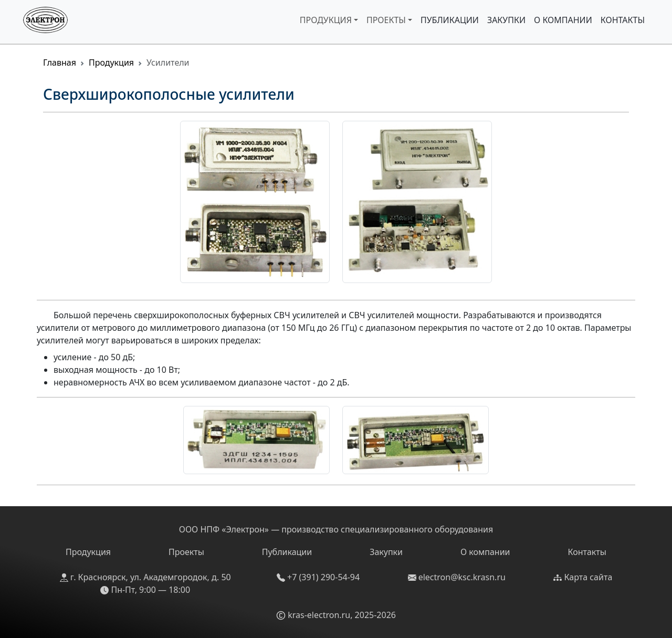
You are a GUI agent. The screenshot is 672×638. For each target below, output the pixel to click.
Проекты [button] (386, 20)
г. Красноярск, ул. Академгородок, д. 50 (145, 577)
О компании (563, 20)
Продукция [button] (326, 20)
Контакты (623, 20)
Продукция (111, 62)
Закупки (506, 20)
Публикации (450, 20)
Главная (60, 62)
